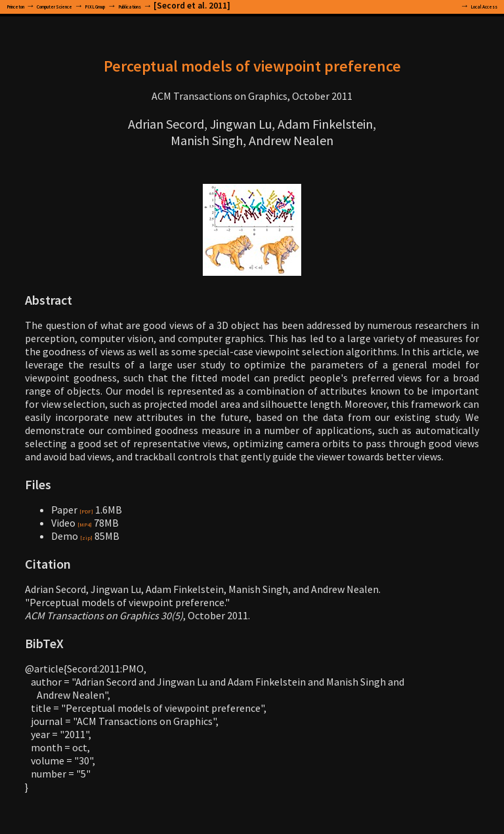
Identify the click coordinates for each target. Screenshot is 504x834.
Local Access (472, 6)
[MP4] (91, 523)
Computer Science (96, 6)
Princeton (27, 6)
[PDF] (92, 510)
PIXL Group (167, 6)
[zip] (91, 536)
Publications (228, 6)
